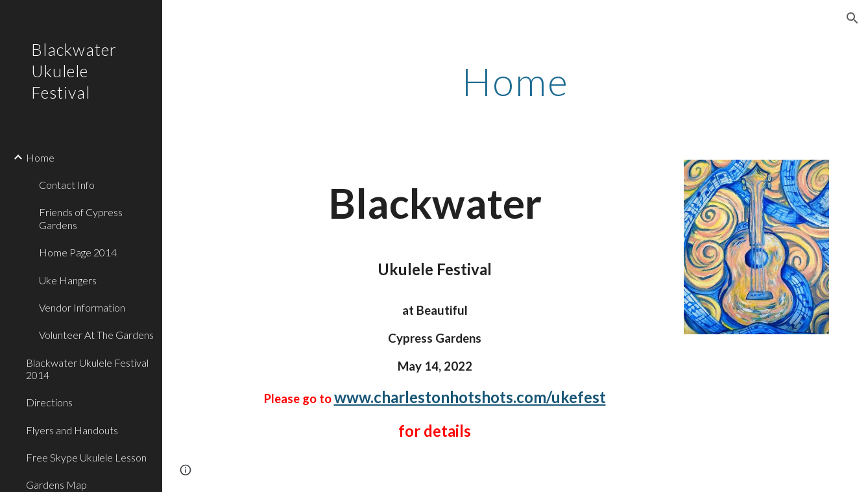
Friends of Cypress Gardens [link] (81, 218)
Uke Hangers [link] (68, 280)
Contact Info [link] (67, 185)
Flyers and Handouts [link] (72, 430)
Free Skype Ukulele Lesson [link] (86, 457)
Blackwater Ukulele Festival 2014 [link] (87, 369)
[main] (515, 81)
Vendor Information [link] (82, 307)
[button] (852, 18)
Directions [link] (49, 402)
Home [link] (40, 157)
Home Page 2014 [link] (78, 252)
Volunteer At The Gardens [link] (96, 335)
